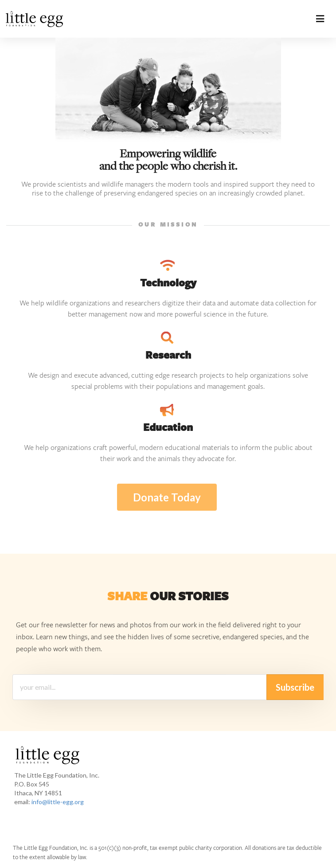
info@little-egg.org (58, 802)
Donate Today (167, 497)
